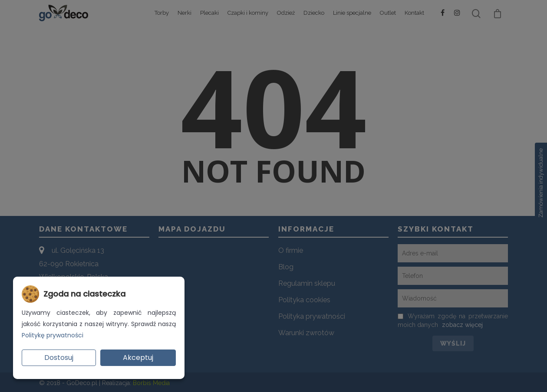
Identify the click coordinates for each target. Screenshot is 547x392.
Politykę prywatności (53, 335)
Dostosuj (59, 358)
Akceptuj (138, 358)
